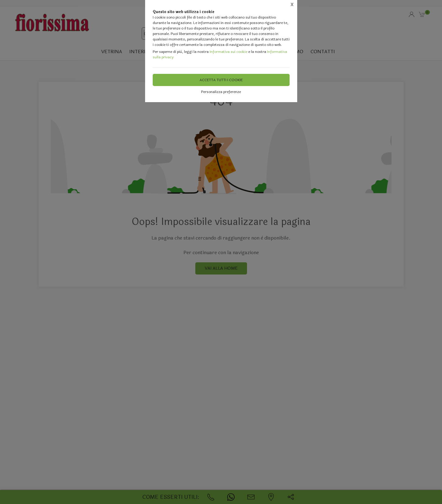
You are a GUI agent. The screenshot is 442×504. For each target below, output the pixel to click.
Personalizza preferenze (221, 92)
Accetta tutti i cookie (221, 80)
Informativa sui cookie (228, 52)
